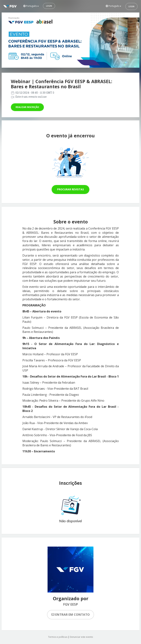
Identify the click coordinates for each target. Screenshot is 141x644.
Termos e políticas (58, 637)
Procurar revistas (70, 189)
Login (49, 6)
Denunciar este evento (81, 637)
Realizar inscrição (27, 107)
